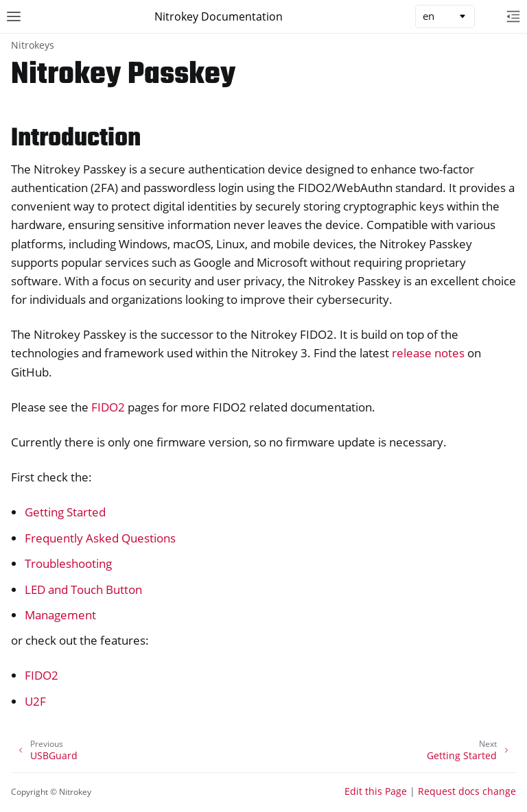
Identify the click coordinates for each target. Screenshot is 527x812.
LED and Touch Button (83, 589)
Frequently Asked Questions (100, 538)
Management (60, 615)
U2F (35, 701)
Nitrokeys (33, 45)
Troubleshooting (68, 563)
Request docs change (467, 791)
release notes (428, 353)
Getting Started (65, 512)
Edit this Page (376, 791)
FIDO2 (42, 675)
